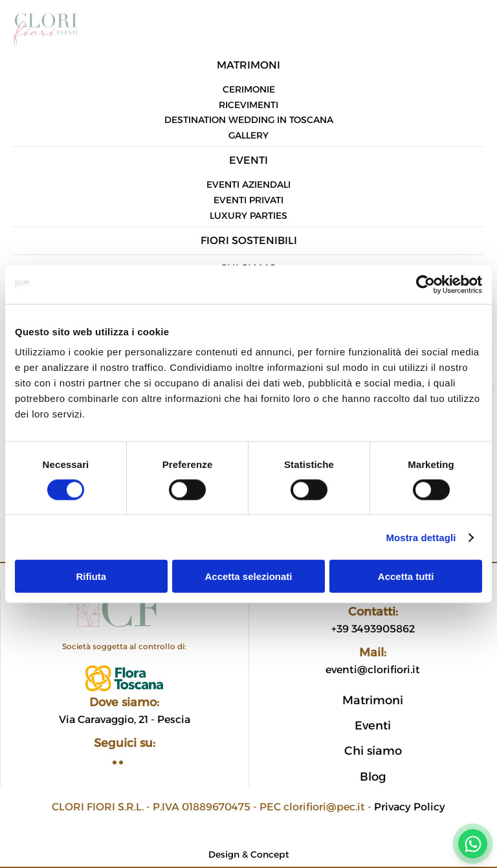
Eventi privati (248, 200)
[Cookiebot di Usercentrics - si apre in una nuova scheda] (425, 284)
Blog (373, 777)
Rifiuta (91, 576)
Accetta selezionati (248, 576)
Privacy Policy (410, 807)
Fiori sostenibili (249, 240)
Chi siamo (373, 751)
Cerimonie (249, 89)
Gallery (248, 135)
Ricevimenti (248, 105)
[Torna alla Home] (45, 26)
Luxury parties (248, 216)
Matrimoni (248, 65)
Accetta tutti (406, 576)
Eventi (248, 160)
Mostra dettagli (421, 537)
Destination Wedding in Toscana (249, 120)
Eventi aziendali (248, 184)
